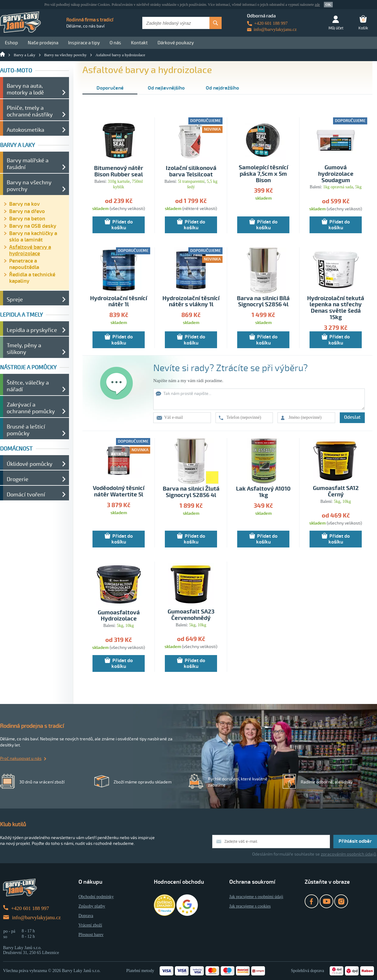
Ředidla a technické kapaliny (32, 278)
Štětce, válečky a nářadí (28, 386)
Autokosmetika (25, 130)
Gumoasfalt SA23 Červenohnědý (191, 615)
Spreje (15, 300)
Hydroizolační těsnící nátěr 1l (119, 302)
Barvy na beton (27, 219)
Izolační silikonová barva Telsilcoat (191, 171)
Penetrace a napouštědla (24, 264)
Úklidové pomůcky (30, 464)
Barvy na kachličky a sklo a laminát (33, 237)
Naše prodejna (43, 43)
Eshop (11, 43)
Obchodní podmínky (96, 897)
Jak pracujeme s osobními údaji (256, 897)
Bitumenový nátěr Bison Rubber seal (119, 171)
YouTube (326, 901)
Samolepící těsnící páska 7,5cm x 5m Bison (263, 174)
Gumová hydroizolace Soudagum (336, 174)
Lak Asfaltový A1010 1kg (263, 492)
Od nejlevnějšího (166, 88)
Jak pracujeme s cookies (250, 906)
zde (317, 5)
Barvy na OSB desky (33, 226)
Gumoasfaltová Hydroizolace (119, 616)
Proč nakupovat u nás (21, 759)
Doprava (86, 916)
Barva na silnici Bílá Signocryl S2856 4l (263, 302)
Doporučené (110, 88)
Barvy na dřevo (27, 211)
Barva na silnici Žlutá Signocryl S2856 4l (191, 492)
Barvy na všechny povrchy (65, 55)
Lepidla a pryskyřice (32, 330)
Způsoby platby (92, 906)
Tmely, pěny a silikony (24, 349)
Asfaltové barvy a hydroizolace (120, 55)
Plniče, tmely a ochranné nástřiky (30, 111)
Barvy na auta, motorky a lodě (25, 89)
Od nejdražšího (222, 88)
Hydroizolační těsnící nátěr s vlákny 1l (191, 302)
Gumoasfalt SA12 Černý (336, 492)
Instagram (341, 901)
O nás (115, 43)
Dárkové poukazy (176, 43)
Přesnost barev (91, 935)
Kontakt (139, 43)
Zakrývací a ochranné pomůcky (31, 408)
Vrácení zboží (90, 925)
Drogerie (18, 479)
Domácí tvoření (26, 495)
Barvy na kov (24, 204)
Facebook (312, 901)
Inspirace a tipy (84, 43)
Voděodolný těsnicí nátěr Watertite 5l (119, 492)
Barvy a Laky (25, 55)
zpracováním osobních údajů (348, 854)
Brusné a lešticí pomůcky (26, 430)
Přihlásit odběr (355, 841)
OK (328, 5)
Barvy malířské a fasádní (28, 164)
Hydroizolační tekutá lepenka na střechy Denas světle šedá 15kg (336, 308)
